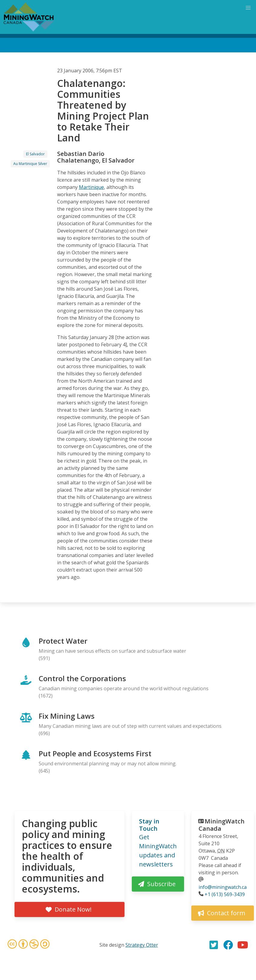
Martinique (91, 187)
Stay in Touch (149, 825)
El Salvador (35, 154)
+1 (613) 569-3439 (225, 894)
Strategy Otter (142, 945)
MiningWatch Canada (222, 825)
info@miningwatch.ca (223, 887)
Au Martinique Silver (30, 164)
